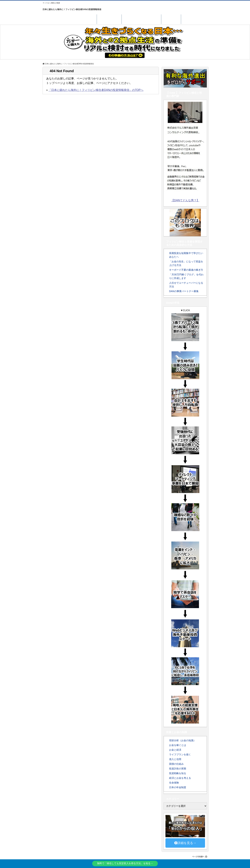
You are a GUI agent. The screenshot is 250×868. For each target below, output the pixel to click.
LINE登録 (171, 18)
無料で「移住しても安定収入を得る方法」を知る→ (125, 863)
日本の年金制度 (178, 787)
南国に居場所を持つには (141, 18)
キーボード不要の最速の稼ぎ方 (186, 270)
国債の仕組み (176, 764)
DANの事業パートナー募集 (184, 291)
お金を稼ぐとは (178, 745)
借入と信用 (175, 759)
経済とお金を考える (180, 778)
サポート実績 (109, 18)
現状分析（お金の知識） (182, 740)
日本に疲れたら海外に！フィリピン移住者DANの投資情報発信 (72, 9)
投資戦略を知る (178, 773)
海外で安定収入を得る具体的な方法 (70, 18)
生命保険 (174, 783)
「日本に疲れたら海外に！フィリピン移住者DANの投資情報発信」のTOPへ (96, 90)
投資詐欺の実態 (178, 769)
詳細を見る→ (185, 843)
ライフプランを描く (180, 754)
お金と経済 (175, 750)
